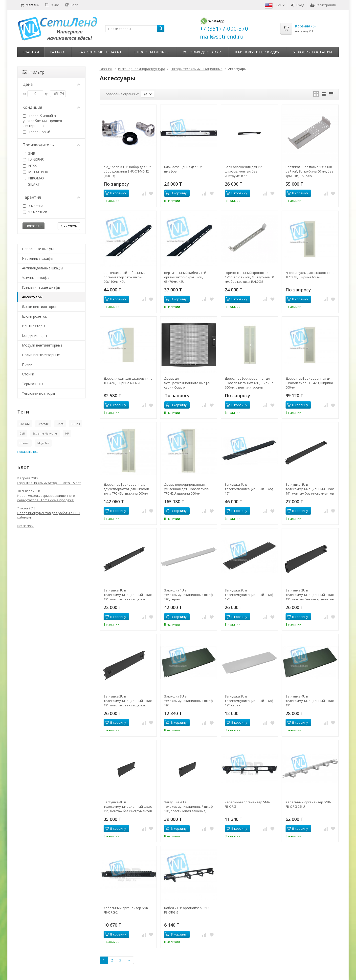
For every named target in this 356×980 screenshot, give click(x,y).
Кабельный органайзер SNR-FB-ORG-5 (187, 910)
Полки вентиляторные (41, 355)
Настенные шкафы (38, 258)
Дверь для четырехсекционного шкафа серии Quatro (187, 383)
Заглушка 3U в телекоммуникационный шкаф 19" (189, 701)
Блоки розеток (34, 316)
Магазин (30, 5)
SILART (31, 184)
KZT (280, 5)
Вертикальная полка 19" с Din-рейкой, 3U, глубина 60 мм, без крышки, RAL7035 (309, 171)
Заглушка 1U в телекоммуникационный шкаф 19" (249, 489)
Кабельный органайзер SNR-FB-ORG (247, 804)
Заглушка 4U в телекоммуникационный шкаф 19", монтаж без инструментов (128, 806)
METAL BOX (35, 172)
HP (67, 433)
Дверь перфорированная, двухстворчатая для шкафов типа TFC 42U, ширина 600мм (126, 489)
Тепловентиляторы (38, 393)
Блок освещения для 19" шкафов (183, 169)
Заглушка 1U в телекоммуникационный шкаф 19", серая (189, 595)
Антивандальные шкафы (43, 268)
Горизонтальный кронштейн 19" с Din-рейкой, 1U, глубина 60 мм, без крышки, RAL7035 (249, 277)
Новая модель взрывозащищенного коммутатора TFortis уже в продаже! (46, 498)
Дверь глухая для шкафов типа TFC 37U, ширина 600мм (310, 275)
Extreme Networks (45, 433)
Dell (22, 433)
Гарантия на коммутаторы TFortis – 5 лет (49, 483)
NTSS (30, 166)
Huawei (24, 443)
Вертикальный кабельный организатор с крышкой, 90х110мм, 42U (125, 277)
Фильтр (33, 72)
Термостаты (33, 384)
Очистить (69, 226)
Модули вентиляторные (42, 345)
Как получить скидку (257, 52)
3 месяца (33, 206)
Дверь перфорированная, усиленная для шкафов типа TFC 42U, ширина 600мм (186, 489)
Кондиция (51, 107)
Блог (71, 5)
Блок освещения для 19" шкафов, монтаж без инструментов (244, 171)
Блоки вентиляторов (40, 307)
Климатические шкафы (41, 287)
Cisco (60, 424)
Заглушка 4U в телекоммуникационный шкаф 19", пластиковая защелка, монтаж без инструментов (189, 806)
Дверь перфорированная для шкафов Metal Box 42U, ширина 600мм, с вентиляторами (249, 383)
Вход (298, 5)
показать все (28, 452)
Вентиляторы (33, 326)
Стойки (28, 374)
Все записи (25, 526)
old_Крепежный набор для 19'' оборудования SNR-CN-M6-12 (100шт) (127, 171)
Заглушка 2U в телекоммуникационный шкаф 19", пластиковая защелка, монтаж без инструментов (128, 701)
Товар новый (36, 132)
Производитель (51, 145)
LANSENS (33, 160)
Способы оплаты (152, 52)
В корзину (115, 193)
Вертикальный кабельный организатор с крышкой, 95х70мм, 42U (185, 277)
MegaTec (43, 443)
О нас (52, 5)
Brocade (43, 424)
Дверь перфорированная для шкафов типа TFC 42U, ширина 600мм (309, 383)
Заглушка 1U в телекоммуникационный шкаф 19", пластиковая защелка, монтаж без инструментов (128, 595)
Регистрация (323, 5)
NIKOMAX (33, 178)
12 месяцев (35, 212)
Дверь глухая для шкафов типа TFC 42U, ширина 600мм (128, 381)
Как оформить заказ (100, 52)
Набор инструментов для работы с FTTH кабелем (49, 515)
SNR (29, 153)
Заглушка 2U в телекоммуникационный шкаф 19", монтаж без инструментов (310, 595)
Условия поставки (313, 52)
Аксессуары (32, 297)
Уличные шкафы (36, 278)
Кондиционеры (34, 336)
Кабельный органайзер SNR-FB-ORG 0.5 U (308, 804)
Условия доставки (202, 52)
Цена (51, 84)
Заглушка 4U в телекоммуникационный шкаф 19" (310, 701)
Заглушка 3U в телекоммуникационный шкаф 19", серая (249, 701)
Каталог (58, 52)
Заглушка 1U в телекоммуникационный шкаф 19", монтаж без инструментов (310, 489)
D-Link (76, 424)
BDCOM (25, 424)
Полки (27, 364)
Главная (31, 52)
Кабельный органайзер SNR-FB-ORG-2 (126, 910)
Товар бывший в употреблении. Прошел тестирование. (42, 121)
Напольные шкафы (38, 249)
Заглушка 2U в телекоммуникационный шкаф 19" (249, 595)
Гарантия (51, 197)
